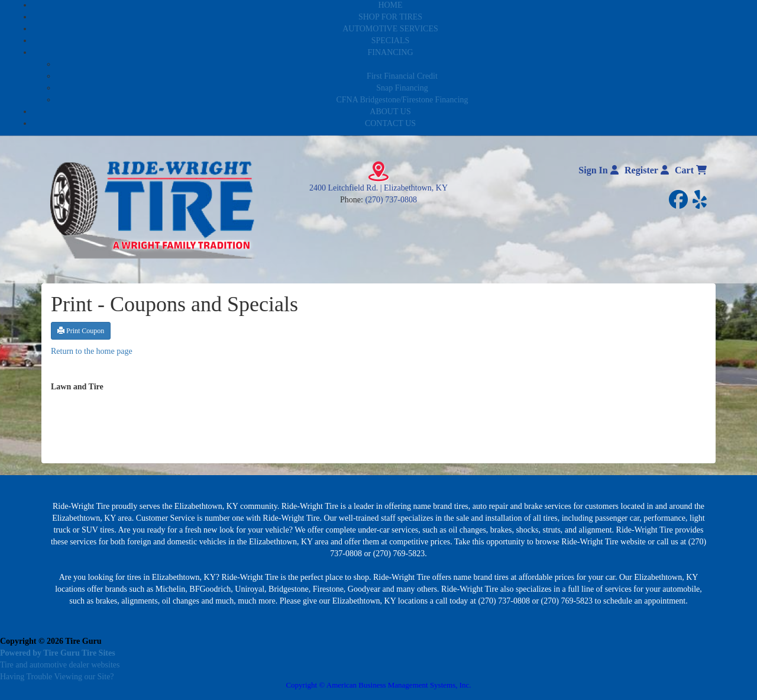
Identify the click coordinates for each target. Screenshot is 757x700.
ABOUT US (390, 112)
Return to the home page (92, 351)
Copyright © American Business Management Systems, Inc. (378, 685)
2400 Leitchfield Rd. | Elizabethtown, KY (378, 188)
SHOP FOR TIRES (390, 17)
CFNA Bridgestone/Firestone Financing (402, 100)
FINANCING (391, 52)
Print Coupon (81, 331)
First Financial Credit (402, 76)
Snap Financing (402, 88)
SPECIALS (391, 41)
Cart (691, 170)
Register (647, 170)
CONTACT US (390, 123)
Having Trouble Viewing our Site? (57, 677)
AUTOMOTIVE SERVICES (390, 29)
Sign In (598, 170)
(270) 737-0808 (391, 200)
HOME (390, 5)
